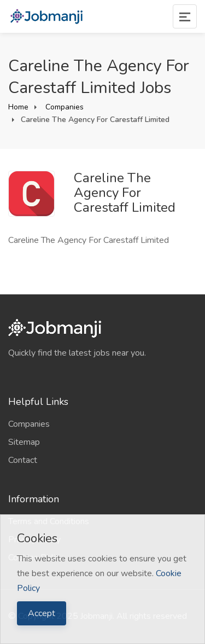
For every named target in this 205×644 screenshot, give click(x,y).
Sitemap (24, 442)
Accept (42, 613)
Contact (23, 460)
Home (18, 107)
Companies (63, 107)
